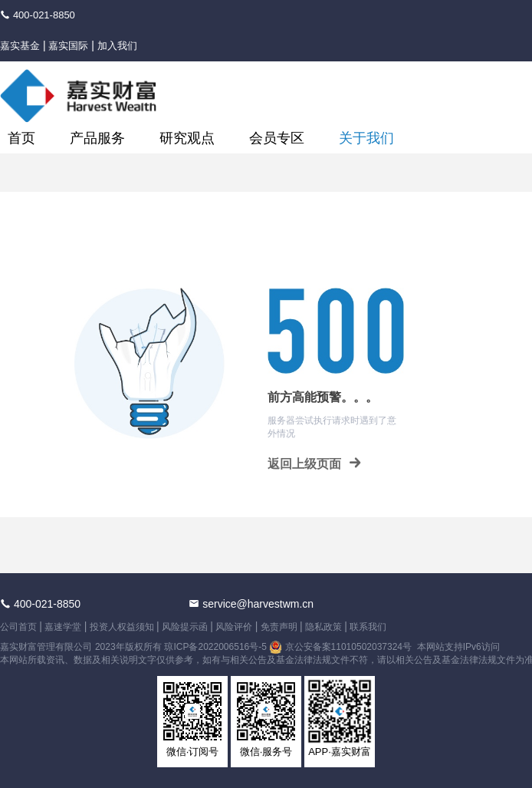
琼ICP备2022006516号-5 (215, 647)
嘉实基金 (20, 46)
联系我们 (368, 627)
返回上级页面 (314, 462)
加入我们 (117, 46)
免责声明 (279, 627)
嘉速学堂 (63, 627)
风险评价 (234, 627)
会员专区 (277, 138)
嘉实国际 (68, 46)
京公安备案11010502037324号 (350, 647)
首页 (21, 138)
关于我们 (366, 138)
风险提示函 (185, 627)
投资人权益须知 (122, 627)
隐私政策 (323, 627)
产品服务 (97, 138)
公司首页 (18, 627)
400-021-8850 (44, 15)
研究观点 (187, 138)
